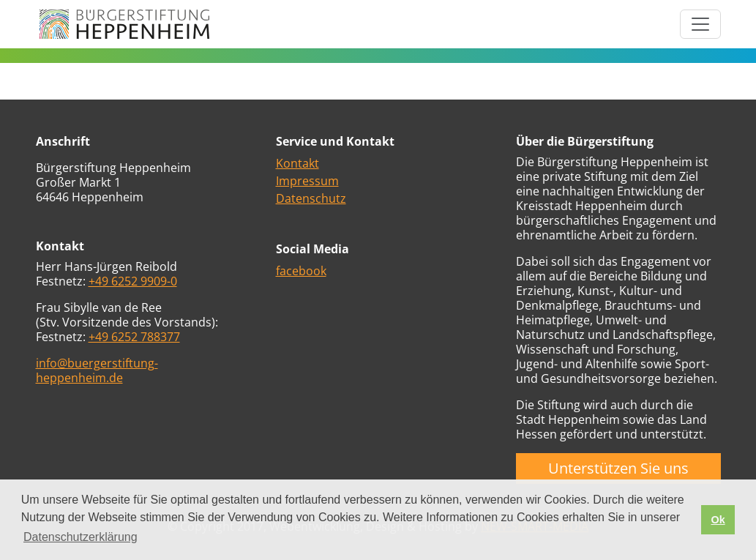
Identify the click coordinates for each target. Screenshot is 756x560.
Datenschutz (311, 198)
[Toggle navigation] (700, 24)
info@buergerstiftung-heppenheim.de (97, 370)
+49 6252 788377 (134, 337)
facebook (301, 271)
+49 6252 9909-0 (133, 281)
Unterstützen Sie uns (618, 468)
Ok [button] (718, 520)
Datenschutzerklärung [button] (81, 537)
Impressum (307, 181)
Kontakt (297, 163)
